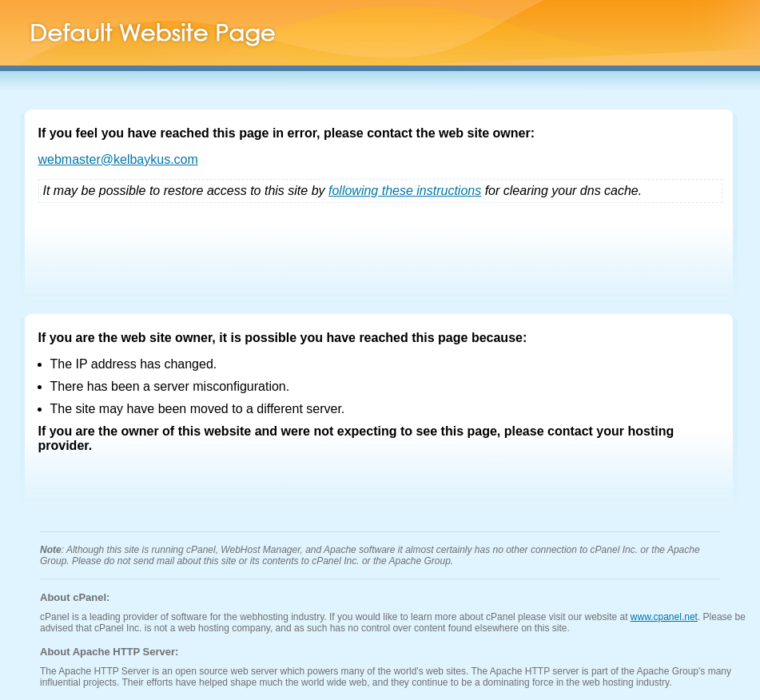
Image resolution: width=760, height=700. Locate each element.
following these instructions (405, 191)
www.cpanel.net (664, 617)
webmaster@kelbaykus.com (118, 159)
